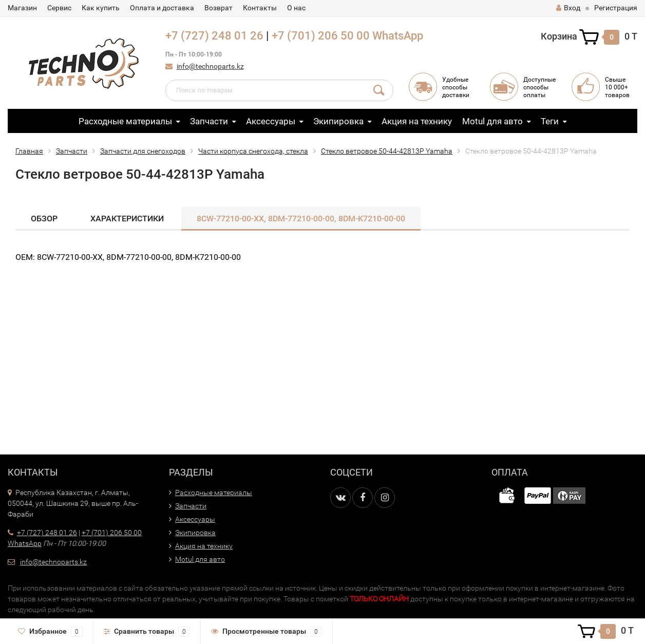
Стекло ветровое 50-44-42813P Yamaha (387, 151)
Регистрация (616, 8)
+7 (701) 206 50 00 (321, 36)
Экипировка (338, 121)
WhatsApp (398, 36)
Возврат (219, 8)
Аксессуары (271, 121)
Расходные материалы (125, 121)
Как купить (101, 8)
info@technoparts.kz (210, 66)
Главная (29, 151)
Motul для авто (492, 121)
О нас (296, 8)
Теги (550, 121)
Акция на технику (417, 121)
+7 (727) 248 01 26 (214, 36)
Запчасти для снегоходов (143, 151)
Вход (568, 8)
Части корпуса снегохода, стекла (253, 151)
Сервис (59, 8)
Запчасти (209, 121)
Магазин (22, 8)
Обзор (44, 219)
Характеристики (127, 219)
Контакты (260, 8)
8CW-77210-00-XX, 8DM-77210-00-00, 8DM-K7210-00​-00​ (301, 219)
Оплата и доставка (162, 8)
